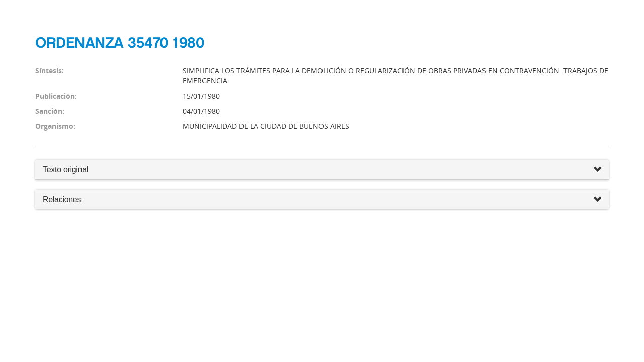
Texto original (65, 170)
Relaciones (322, 200)
